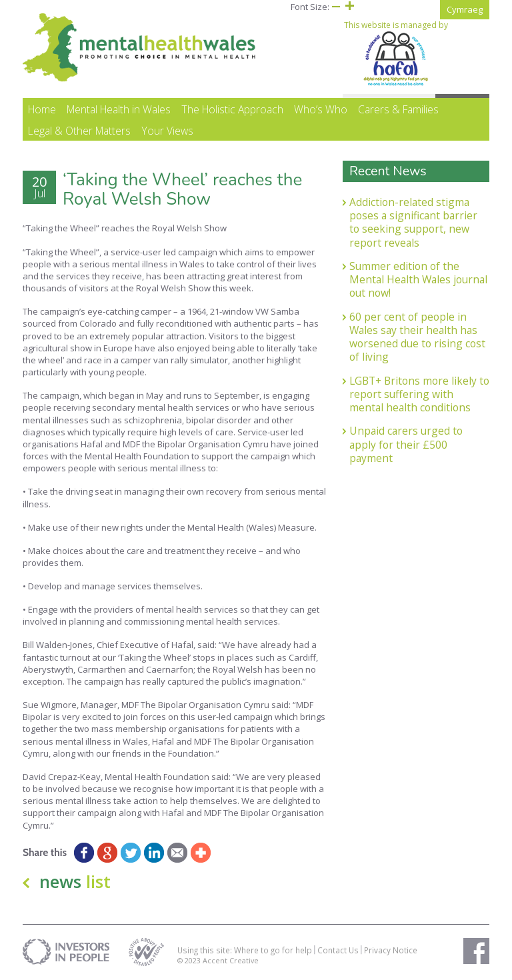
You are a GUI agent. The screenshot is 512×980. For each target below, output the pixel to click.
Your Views (167, 131)
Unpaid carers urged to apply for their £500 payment (406, 444)
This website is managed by (396, 53)
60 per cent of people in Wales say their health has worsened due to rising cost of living (417, 337)
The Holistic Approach (232, 109)
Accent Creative (231, 960)
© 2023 (190, 960)
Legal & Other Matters (79, 131)
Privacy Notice (391, 950)
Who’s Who (321, 109)
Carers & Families (398, 109)
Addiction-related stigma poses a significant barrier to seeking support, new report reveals (413, 222)
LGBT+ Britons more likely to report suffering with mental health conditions (419, 394)
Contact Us (338, 950)
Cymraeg (465, 9)
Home (42, 109)
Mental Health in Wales (119, 109)
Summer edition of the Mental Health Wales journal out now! (418, 280)
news (75, 881)
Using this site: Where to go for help (245, 950)
